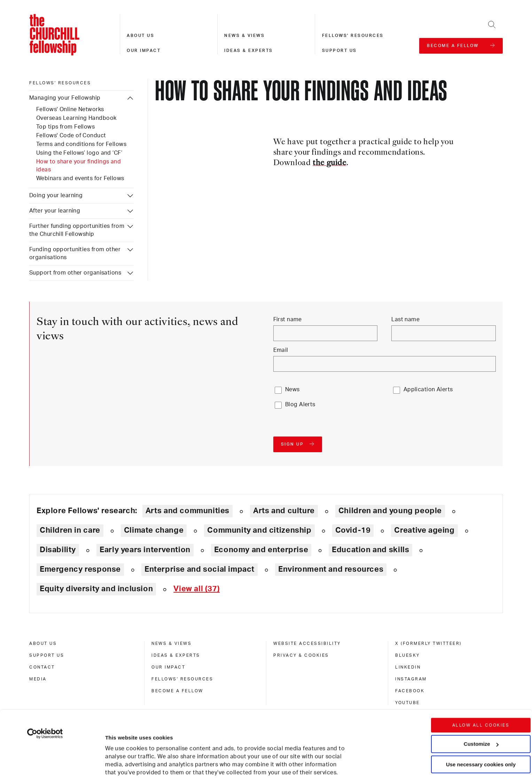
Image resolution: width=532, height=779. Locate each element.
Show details (114, 753)
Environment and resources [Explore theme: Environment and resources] (331, 569)
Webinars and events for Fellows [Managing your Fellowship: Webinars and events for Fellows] (80, 178)
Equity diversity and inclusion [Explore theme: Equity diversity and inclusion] (96, 589)
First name (288, 319)
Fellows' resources (353, 36)
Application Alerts (428, 389)
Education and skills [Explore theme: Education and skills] (370, 550)
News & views (244, 36)
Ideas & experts (249, 51)
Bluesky (408, 655)
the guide (330, 163)
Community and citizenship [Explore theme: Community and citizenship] (259, 530)
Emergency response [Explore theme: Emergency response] (80, 569)
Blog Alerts (300, 404)
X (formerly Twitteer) (428, 643)
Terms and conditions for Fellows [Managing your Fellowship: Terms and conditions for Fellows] (81, 144)
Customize (481, 691)
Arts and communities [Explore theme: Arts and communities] (187, 511)
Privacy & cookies (301, 655)
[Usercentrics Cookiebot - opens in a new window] (45, 681)
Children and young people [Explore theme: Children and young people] (390, 511)
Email (281, 350)
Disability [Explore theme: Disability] (58, 550)
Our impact (144, 51)
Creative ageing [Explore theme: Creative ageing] (424, 530)
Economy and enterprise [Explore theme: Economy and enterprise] (261, 550)
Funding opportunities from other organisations (75, 253)
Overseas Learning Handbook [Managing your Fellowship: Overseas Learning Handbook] (76, 118)
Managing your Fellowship (65, 98)
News (292, 389)
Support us (339, 51)
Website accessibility (307, 643)
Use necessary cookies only (481, 712)
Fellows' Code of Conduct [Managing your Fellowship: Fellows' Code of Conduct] (71, 136)
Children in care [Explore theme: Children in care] (70, 530)
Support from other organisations (75, 273)
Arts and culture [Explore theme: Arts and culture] (284, 511)
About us (140, 36)
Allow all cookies (481, 672)
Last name (405, 319)
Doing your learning (56, 195)
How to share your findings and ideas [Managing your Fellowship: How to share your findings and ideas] (79, 166)
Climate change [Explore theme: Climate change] (154, 530)
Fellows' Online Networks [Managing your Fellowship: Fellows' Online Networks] (70, 109)
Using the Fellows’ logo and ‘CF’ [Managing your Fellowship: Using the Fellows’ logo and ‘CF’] (79, 153)
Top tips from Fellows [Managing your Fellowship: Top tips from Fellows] (65, 127)
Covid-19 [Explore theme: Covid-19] (353, 530)
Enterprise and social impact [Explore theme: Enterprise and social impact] (199, 569)
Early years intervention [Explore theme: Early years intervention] (145, 550)
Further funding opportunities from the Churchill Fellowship (77, 230)
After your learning (55, 211)
